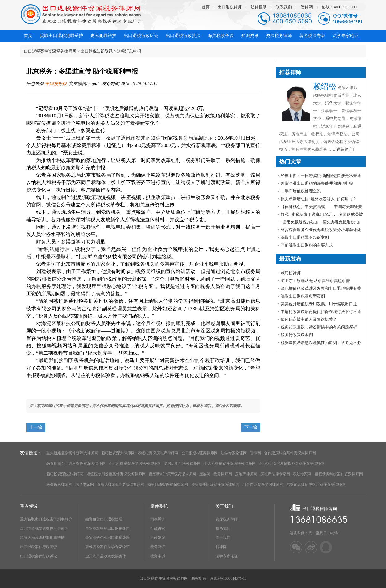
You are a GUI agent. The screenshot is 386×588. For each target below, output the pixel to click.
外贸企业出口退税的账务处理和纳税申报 (317, 183)
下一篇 (251, 427)
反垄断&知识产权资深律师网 (172, 474)
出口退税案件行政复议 (39, 547)
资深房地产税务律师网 (182, 463)
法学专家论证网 (234, 453)
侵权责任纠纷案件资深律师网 (215, 484)
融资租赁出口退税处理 (104, 519)
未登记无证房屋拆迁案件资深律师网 (316, 484)
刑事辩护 (158, 519)
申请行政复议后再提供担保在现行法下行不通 (321, 312)
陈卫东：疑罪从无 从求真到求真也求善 (315, 281)
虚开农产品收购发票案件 (106, 556)
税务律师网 (223, 474)
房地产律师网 (246, 474)
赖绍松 (325, 86)
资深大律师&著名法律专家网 (121, 484)
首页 (206, 7)
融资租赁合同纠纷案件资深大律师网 (76, 463)
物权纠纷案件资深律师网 (168, 484)
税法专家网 (302, 474)
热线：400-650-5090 (339, 7)
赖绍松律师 (291, 273)
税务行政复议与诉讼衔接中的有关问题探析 (319, 327)
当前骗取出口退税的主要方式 (307, 245)
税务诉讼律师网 (59, 484)
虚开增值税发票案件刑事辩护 (44, 528)
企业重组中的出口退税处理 (107, 528)
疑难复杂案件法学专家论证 (107, 547)
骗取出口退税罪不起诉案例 (305, 237)
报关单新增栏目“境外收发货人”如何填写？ (319, 199)
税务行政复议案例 (297, 335)
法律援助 (259, 7)
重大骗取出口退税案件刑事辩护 (46, 519)
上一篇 (36, 427)
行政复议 (158, 538)
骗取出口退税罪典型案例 (303, 296)
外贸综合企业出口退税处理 (107, 538)
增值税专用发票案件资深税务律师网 (116, 474)
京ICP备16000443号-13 (228, 578)
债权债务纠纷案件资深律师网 (339, 474)
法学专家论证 (227, 556)
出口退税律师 (230, 7)
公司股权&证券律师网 (200, 453)
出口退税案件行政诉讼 (39, 556)
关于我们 (223, 538)
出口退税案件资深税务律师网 (50, 51)
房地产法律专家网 (275, 474)
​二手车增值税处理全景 (301, 191)
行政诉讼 (158, 528)
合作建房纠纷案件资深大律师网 (290, 453)
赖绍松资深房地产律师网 (158, 453)
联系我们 (284, 7)
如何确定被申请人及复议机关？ (309, 319)
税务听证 (158, 547)
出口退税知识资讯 (97, 51)
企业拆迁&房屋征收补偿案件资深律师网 (292, 463)
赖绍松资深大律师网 (118, 453)
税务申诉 (158, 556)
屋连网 (205, 474)
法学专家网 (85, 484)
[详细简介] (345, 149)
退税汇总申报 (129, 51)
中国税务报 (56, 84)
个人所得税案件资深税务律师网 (230, 463)
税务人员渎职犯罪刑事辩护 (42, 538)
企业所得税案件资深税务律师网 (135, 463)
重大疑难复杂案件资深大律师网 (72, 453)
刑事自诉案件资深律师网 (263, 484)
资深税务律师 (227, 519)
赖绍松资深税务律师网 (65, 474)
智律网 (307, 7)
